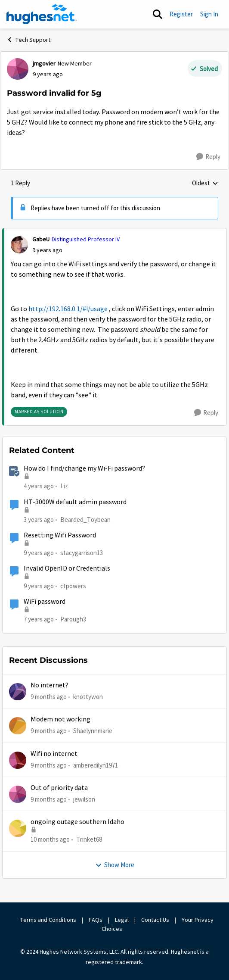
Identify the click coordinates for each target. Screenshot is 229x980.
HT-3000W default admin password (75, 502)
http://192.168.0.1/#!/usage (68, 309)
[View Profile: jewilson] (18, 794)
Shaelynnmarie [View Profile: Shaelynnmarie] (93, 731)
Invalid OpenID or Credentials (67, 568)
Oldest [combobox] (205, 184)
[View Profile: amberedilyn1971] (18, 760)
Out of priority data (59, 788)
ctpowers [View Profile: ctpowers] (73, 586)
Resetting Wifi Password (60, 535)
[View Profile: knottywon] (18, 692)
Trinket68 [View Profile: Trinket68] (89, 839)
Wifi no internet (54, 754)
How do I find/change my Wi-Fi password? (84, 468)
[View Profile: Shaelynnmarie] (18, 726)
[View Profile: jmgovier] (18, 69)
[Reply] (208, 157)
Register (181, 14)
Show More (115, 865)
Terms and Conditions (48, 920)
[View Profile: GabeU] (19, 245)
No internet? (50, 685)
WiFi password (45, 602)
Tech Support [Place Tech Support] (28, 40)
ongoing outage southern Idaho (77, 822)
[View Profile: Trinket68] (18, 828)
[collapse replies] (114, 232)
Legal (122, 920)
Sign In (209, 14)
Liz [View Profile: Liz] (64, 486)
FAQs (96, 920)
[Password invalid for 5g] (47, 250)
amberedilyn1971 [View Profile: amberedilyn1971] (96, 765)
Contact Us (155, 920)
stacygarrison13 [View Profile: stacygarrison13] (82, 553)
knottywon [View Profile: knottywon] (88, 697)
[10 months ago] (50, 840)
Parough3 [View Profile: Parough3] (73, 619)
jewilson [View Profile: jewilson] (84, 799)
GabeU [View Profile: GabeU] (41, 239)
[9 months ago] (49, 697)
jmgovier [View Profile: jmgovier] (44, 63)
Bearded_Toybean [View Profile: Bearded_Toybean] (85, 519)
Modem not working (60, 719)
